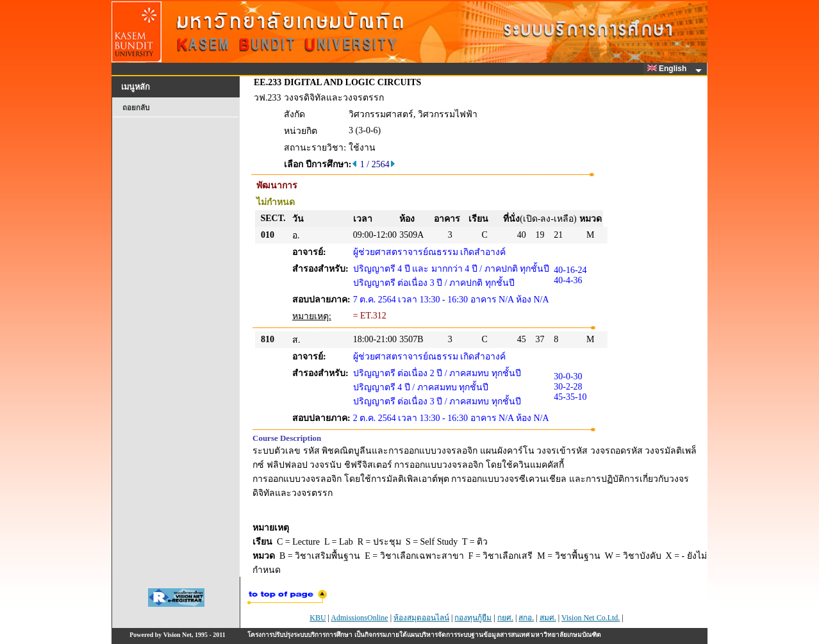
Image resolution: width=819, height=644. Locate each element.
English (669, 69)
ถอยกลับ (136, 108)
